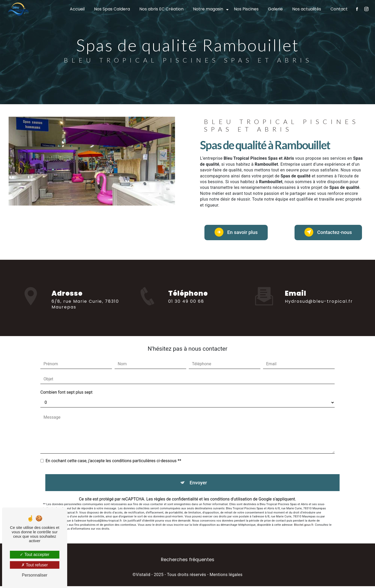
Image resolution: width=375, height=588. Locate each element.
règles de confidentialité (176, 501)
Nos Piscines (246, 9)
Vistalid (143, 577)
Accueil (77, 9)
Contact (339, 9)
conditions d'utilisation (231, 501)
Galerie (275, 9)
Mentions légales (226, 577)
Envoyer (198, 484)
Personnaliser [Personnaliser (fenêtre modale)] (35, 575)
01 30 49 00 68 (186, 307)
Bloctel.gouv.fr (304, 527)
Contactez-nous (327, 233)
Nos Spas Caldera (112, 9)
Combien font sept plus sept (66, 394)
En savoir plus (238, 233)
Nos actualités (306, 9)
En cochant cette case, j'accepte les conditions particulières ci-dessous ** (113, 462)
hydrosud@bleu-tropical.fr (319, 298)
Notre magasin (208, 9)
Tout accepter (35, 555)
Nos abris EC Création (161, 9)
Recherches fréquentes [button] (188, 562)
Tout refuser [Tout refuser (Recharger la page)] (35, 565)
